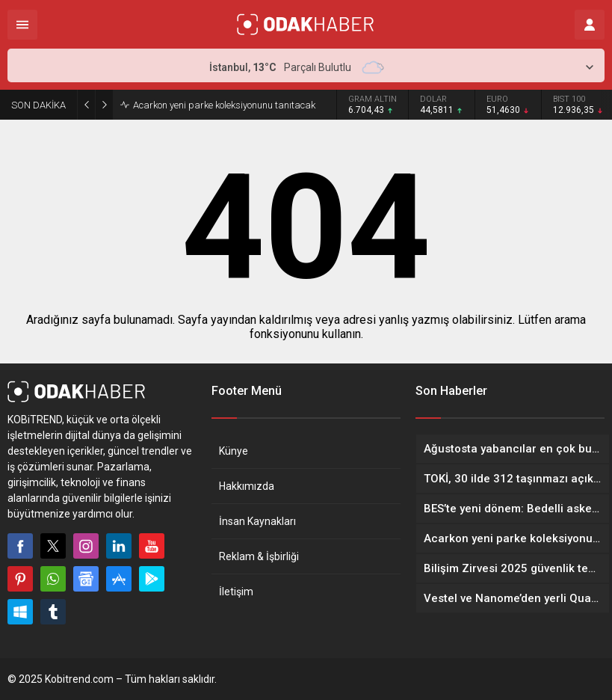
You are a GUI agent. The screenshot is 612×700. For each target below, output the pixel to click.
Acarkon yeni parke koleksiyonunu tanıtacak (224, 105)
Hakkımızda (247, 486)
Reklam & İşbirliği (259, 556)
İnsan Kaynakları (257, 521)
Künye (234, 451)
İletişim (236, 592)
